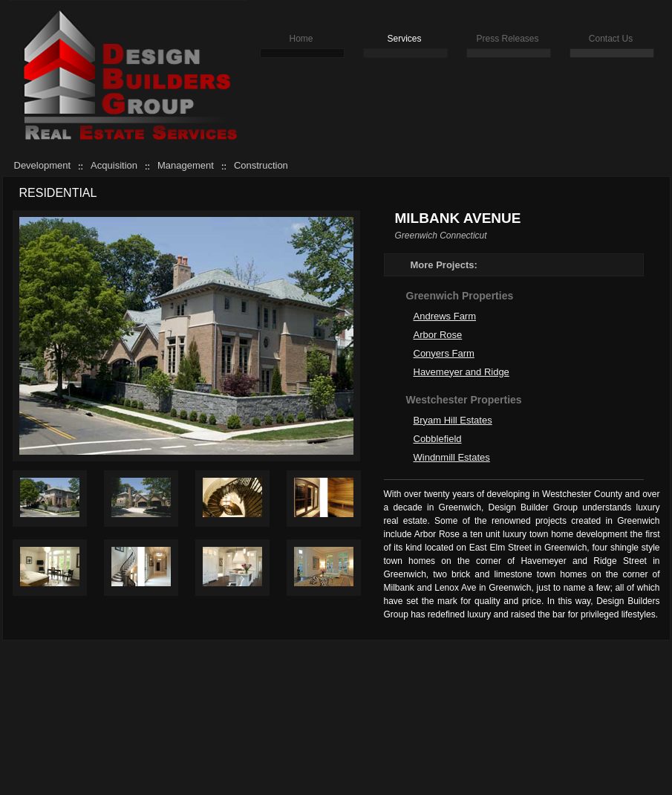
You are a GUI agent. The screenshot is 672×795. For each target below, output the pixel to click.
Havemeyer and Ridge (461, 372)
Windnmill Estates (452, 457)
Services (404, 39)
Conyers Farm (444, 353)
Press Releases (507, 39)
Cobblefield (438, 439)
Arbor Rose (438, 335)
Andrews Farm (445, 316)
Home (301, 39)
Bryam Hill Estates (453, 420)
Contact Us (611, 39)
